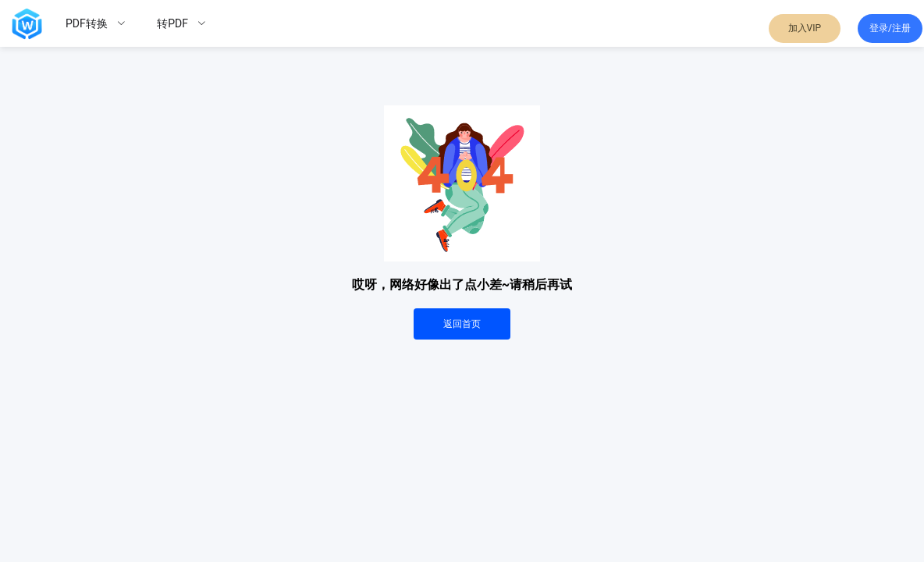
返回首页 (462, 324)
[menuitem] (96, 23)
